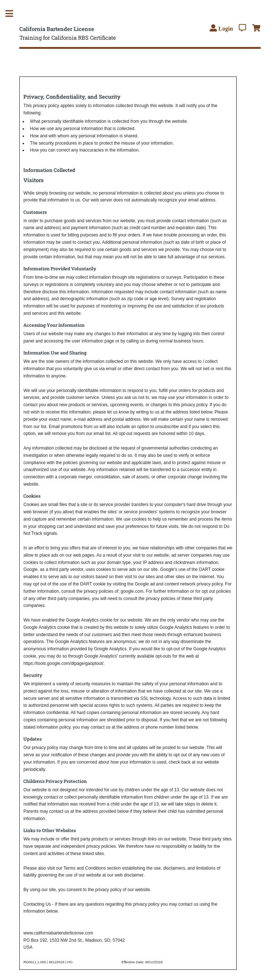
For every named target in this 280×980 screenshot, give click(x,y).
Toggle (13, 14)
